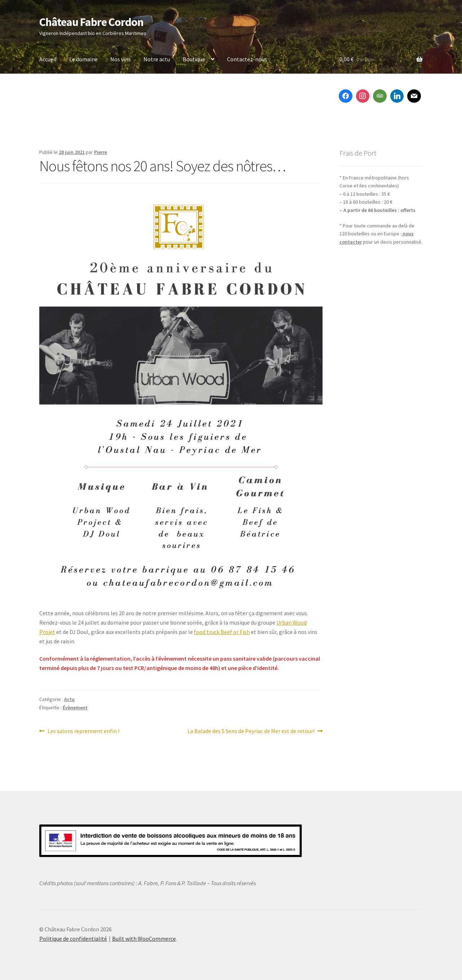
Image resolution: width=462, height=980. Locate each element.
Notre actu (157, 59)
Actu (69, 699)
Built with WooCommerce (144, 939)
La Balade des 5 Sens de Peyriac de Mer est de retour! (251, 731)
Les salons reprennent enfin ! (83, 731)
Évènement (75, 708)
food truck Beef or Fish (222, 632)
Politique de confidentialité (73, 939)
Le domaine (83, 59)
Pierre (101, 152)
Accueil (48, 59)
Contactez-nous (247, 59)
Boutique (194, 59)
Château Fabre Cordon (91, 22)
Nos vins (121, 59)
